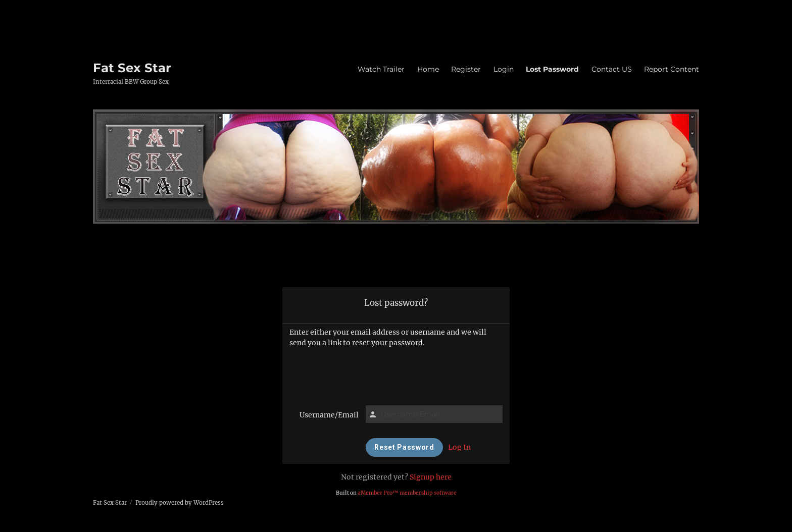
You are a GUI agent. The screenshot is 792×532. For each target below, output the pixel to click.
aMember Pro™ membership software (407, 493)
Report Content (672, 69)
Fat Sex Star (132, 68)
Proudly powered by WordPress (180, 503)
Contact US (612, 69)
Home (428, 69)
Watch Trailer (381, 69)
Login (504, 69)
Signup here (431, 477)
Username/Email (329, 415)
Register (466, 69)
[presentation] (396, 375)
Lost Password (552, 69)
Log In (459, 447)
